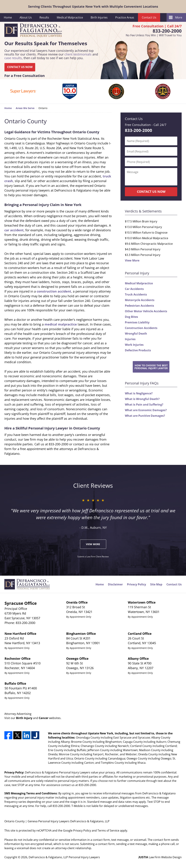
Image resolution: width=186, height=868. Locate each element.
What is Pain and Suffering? (144, 405)
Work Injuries (134, 345)
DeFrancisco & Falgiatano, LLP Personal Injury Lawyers (64, 857)
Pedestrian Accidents (139, 306)
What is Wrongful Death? (142, 399)
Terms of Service (108, 830)
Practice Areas (125, 17)
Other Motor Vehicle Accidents (146, 311)
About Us (26, 17)
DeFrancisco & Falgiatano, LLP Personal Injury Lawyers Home (33, 31)
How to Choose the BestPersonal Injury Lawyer (151, 367)
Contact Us (149, 17)
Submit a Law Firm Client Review (93, 557)
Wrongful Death (136, 334)
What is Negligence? (139, 393)
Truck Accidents (136, 294)
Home (8, 17)
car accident (14, 230)
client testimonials (78, 54)
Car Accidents (134, 289)
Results (44, 17)
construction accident (54, 291)
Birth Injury (24, 718)
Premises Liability (137, 322)
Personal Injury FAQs (142, 383)
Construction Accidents (141, 328)
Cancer (44, 718)
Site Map (156, 584)
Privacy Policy (136, 584)
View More (132, 260)
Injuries (130, 339)
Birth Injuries (99, 17)
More (179, 17)
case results (13, 58)
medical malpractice (61, 324)
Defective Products (138, 350)
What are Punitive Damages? (145, 416)
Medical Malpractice (70, 17)
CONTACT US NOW (20, 67)
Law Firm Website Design (160, 857)
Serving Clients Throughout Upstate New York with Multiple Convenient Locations (93, 6)
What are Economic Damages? (146, 410)
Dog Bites (131, 317)
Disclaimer (115, 584)
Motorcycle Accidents (140, 300)
